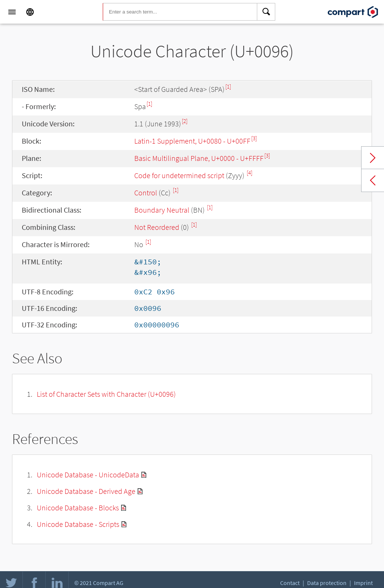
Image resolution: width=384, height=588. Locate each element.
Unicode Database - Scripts (78, 524)
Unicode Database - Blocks (78, 508)
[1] (228, 86)
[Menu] (12, 12)
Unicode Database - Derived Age (86, 491)
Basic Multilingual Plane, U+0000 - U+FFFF (199, 158)
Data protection (327, 583)
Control (146, 193)
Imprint (363, 583)
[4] (250, 173)
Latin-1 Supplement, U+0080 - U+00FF (192, 141)
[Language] (30, 12)
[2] (185, 121)
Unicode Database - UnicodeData (88, 475)
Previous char (373, 180)
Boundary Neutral (162, 210)
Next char (373, 158)
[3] (254, 138)
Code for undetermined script (179, 175)
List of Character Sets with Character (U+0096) (106, 394)
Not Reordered (157, 227)
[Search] (266, 12)
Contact (290, 583)
